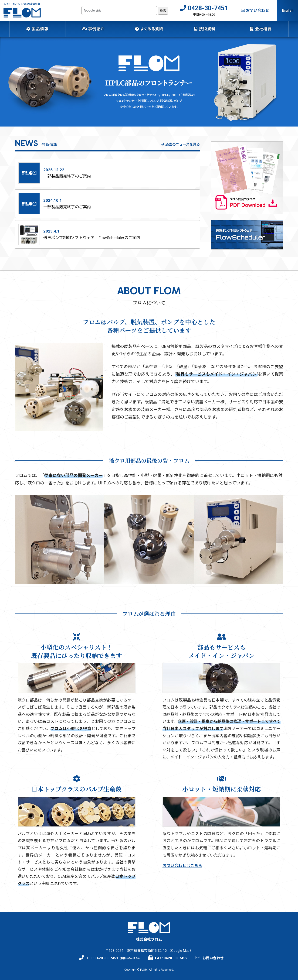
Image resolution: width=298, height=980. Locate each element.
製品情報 (37, 29)
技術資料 (205, 29)
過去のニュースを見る (181, 144)
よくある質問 (149, 29)
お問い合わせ (255, 10)
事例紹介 (93, 29)
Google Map (180, 950)
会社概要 (261, 29)
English (288, 10)
